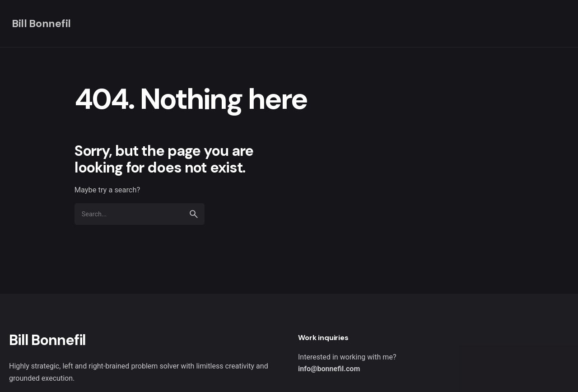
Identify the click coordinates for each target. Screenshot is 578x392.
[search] (194, 214)
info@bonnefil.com (329, 369)
